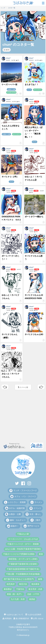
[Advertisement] (23, 416)
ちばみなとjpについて (14, 614)
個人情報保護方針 (21, 618)
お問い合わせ (37, 618)
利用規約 (7, 618)
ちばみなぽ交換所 (33, 614)
